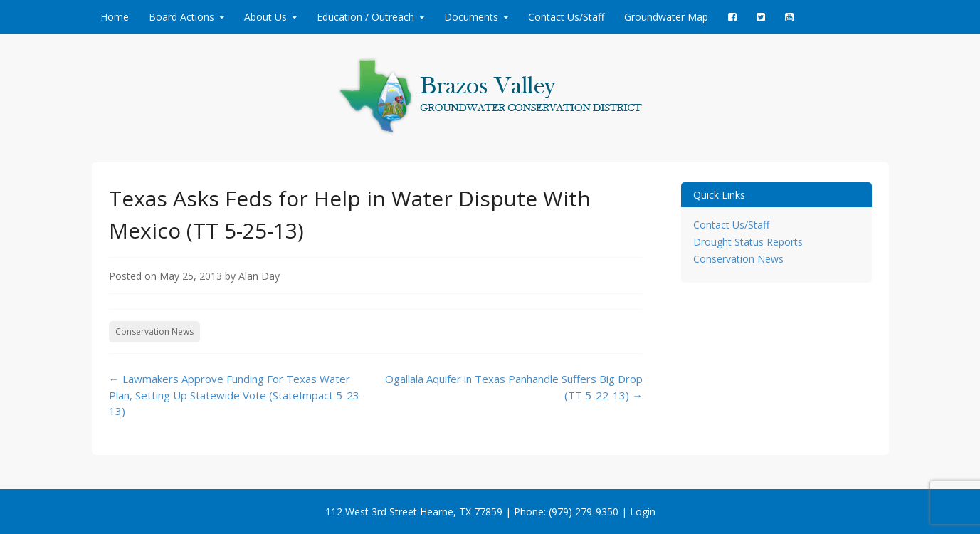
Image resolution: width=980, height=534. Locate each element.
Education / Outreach (365, 17)
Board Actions (181, 17)
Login (643, 512)
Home (115, 17)
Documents (471, 17)
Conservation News (154, 331)
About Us (265, 17)
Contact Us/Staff (566, 17)
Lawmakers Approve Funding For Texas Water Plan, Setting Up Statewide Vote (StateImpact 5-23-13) (236, 395)
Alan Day (259, 276)
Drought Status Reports (748, 242)
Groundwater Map (666, 17)
